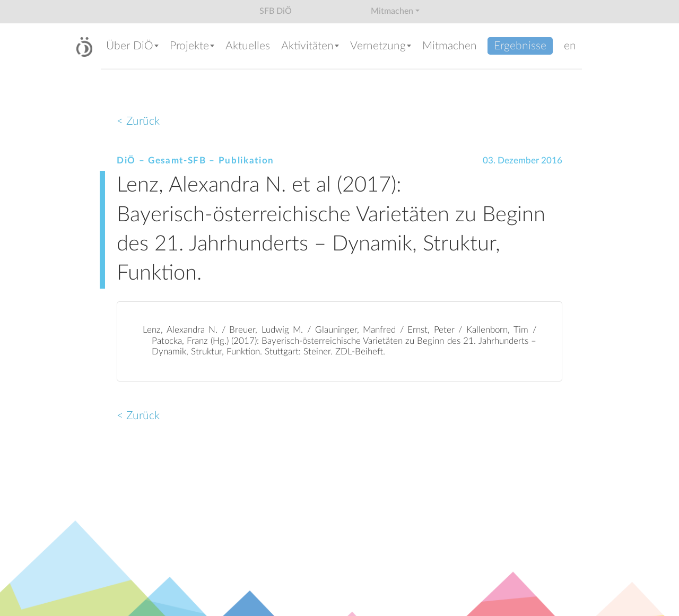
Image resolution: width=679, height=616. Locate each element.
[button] (133, 47)
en (570, 46)
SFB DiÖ (276, 11)
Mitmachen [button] (392, 11)
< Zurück (138, 121)
